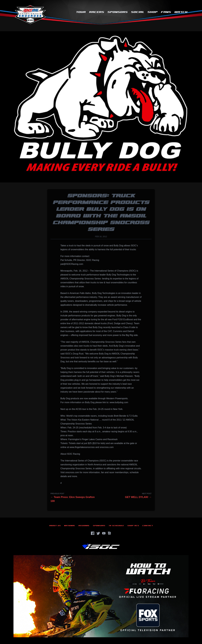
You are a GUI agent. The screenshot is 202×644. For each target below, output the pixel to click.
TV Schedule (116, 526)
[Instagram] (109, 533)
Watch (181, 12)
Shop (152, 12)
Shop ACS (133, 526)
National (70, 526)
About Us (55, 526)
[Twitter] (98, 533)
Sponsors (118, 12)
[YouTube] (104, 533)
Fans (166, 12)
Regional (84, 526)
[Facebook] (93, 533)
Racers (97, 12)
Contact (148, 526)
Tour (81, 12)
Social (138, 12)
